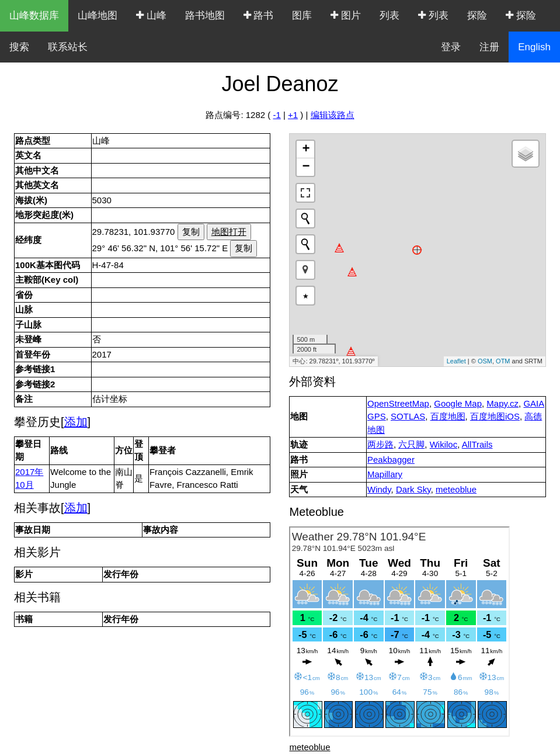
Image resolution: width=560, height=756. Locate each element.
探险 (477, 15)
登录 (451, 47)
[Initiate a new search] (305, 219)
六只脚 (411, 444)
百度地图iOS (495, 416)
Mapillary (385, 474)
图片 (346, 15)
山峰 (151, 15)
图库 (302, 15)
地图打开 (229, 232)
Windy (379, 489)
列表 (389, 15)
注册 (489, 47)
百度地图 (448, 416)
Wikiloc (444, 444)
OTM (503, 361)
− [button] (306, 167)
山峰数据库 (34, 15)
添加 (76, 422)
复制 (191, 232)
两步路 (380, 444)
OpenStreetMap (398, 403)
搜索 (19, 47)
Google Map (458, 403)
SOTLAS (408, 416)
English (534, 47)
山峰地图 (98, 15)
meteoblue (456, 489)
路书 (259, 15)
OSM (485, 361)
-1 (276, 115)
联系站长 (68, 47)
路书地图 (205, 15)
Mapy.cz (502, 403)
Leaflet (456, 361)
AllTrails (477, 444)
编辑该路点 (333, 115)
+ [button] (306, 150)
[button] (305, 270)
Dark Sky (413, 489)
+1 (293, 115)
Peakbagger (391, 460)
